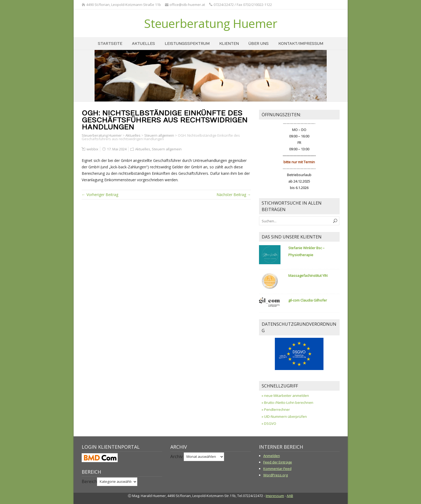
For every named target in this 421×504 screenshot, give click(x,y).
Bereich (89, 481)
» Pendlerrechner (276, 409)
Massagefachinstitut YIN (308, 275)
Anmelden (272, 456)
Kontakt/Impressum (301, 44)
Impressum (275, 496)
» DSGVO (269, 423)
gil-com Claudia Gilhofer (308, 300)
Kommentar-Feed (277, 469)
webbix (92, 149)
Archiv (177, 456)
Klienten (229, 44)
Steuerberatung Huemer (211, 23)
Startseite (110, 44)
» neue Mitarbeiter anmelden (285, 396)
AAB (290, 496)
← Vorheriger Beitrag (100, 195)
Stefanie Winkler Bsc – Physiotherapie (306, 251)
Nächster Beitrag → (234, 195)
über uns (259, 44)
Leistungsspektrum (187, 44)
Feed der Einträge (278, 462)
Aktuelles (143, 44)
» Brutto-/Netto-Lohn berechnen (287, 403)
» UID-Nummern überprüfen (284, 416)
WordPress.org (276, 475)
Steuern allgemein (159, 135)
